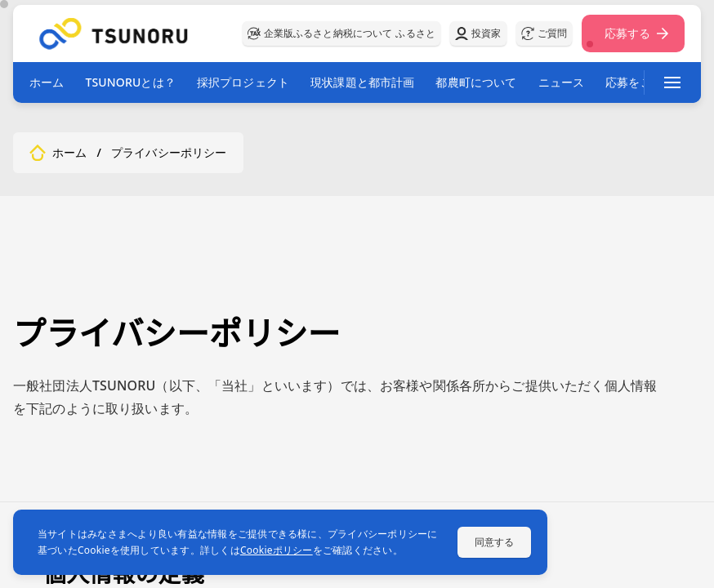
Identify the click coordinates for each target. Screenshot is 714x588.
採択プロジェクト (243, 82)
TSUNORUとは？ (130, 82)
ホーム (47, 82)
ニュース (562, 82)
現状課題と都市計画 (362, 82)
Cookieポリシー (277, 550)
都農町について (476, 82)
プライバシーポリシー (169, 153)
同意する (495, 542)
